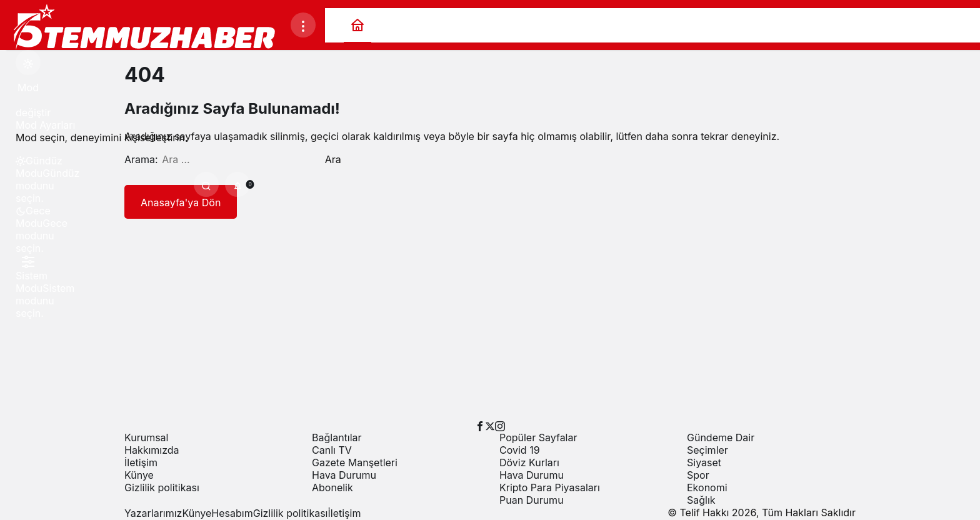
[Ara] (206, 184)
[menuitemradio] (28, 167)
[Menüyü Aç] (303, 25)
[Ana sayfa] (357, 25)
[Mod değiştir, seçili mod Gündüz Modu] (28, 62)
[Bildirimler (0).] (237, 184)
